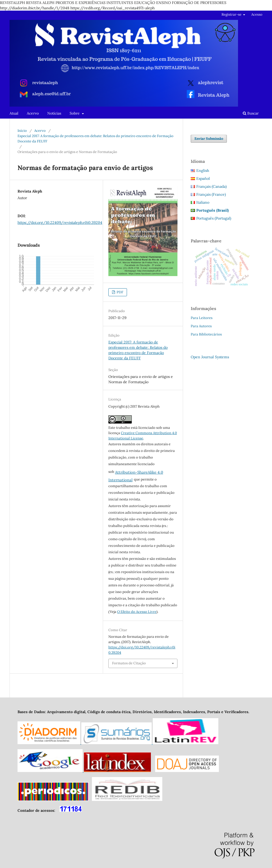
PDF (120, 292)
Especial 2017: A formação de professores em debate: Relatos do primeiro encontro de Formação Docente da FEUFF (95, 139)
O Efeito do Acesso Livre (137, 612)
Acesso (257, 14)
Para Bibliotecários (206, 334)
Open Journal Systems (210, 357)
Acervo (33, 113)
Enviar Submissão (209, 139)
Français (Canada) (211, 186)
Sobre (75, 113)
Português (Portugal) (214, 218)
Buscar (251, 113)
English (203, 171)
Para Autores (201, 326)
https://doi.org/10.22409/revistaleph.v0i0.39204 (60, 223)
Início (22, 131)
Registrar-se (232, 14)
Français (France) (211, 194)
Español (203, 178)
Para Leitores (202, 318)
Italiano (203, 202)
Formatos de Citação (129, 663)
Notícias (54, 113)
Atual (14, 113)
